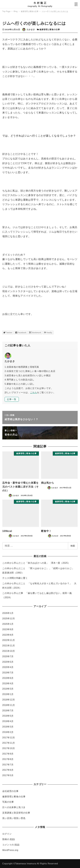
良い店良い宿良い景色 (14, 818)
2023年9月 (8, 629)
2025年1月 (8, 624)
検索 (73, 546)
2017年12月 (9, 738)
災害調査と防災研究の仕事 (16, 813)
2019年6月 (8, 678)
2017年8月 (8, 759)
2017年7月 (8, 765)
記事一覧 (12, 399)
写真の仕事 (8, 802)
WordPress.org (10, 850)
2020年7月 (8, 656)
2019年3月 (8, 689)
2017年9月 (8, 754)
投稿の (9, 839)
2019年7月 (8, 673)
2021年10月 (9, 651)
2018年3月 (8, 727)
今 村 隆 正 (40, 3)
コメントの (11, 845)
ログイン (7, 834)
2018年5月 (8, 716)
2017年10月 (9, 748)
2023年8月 (8, 635)
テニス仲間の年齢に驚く (15, 578)
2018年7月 (8, 711)
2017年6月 (8, 770)
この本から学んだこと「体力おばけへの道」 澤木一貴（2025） (36, 563)
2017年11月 (9, 743)
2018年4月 (8, 721)
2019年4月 (8, 683)
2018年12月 (9, 700)
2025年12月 (9, 619)
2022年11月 (9, 640)
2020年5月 (8, 662)
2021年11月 (9, 646)
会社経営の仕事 (10, 791)
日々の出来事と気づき (14, 807)
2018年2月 (8, 732)
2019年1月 (8, 694)
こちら (34, 392)
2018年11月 (9, 705)
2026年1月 (8, 613)
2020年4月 (8, 667)
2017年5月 (8, 775)
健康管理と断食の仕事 (50, 30)
